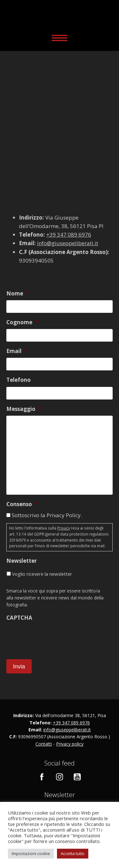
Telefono (19, 380)
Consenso (22, 504)
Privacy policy (70, 744)
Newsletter (22, 561)
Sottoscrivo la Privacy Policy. (47, 515)
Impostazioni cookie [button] (31, 853)
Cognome (22, 322)
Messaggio (24, 409)
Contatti (44, 744)
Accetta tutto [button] (73, 853)
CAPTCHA (19, 618)
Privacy (64, 528)
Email (17, 351)
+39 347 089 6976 (69, 235)
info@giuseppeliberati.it (68, 243)
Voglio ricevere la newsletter (42, 574)
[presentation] (54, 637)
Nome (17, 294)
